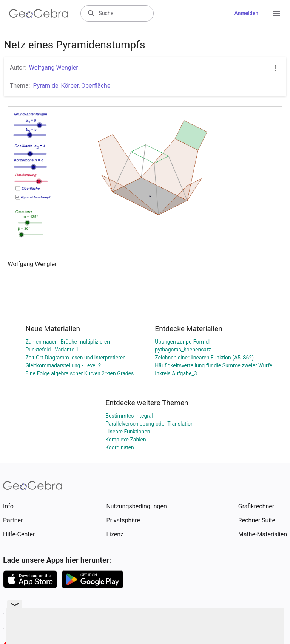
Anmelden (246, 13)
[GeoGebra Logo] (39, 14)
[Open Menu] (276, 14)
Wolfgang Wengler (54, 67)
